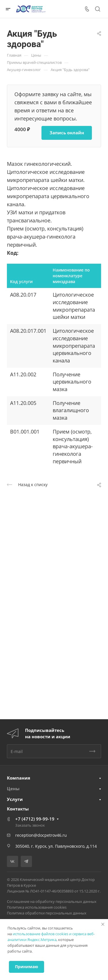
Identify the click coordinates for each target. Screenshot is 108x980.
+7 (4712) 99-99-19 (35, 819)
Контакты (18, 809)
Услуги (15, 799)
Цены (13, 789)
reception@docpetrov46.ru (41, 835)
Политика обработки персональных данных (47, 913)
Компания (19, 778)
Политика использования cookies (37, 907)
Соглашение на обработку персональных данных (52, 901)
